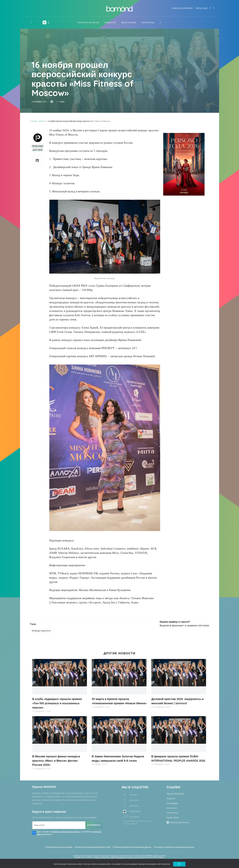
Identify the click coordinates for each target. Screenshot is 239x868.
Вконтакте (134, 800)
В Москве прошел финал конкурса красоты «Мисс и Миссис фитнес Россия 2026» (59, 760)
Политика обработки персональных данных (132, 847)
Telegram (134, 805)
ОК (179, 863)
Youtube (133, 794)
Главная (34, 121)
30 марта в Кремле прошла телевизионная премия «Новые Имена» (116, 703)
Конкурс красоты (41, 631)
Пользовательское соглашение (59, 847)
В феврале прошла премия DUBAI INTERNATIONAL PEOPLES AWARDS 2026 (177, 760)
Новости (110, 22)
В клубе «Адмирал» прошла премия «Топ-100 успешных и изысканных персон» (60, 703)
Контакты (148, 22)
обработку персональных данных (66, 831)
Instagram (134, 816)
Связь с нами (199, 8)
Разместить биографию (179, 8)
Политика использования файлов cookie (93, 847)
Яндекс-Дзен (135, 811)
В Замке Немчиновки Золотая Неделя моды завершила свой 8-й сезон (118, 760)
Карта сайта (173, 817)
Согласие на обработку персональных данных (174, 847)
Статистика (172, 812)
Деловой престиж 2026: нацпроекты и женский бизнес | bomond (179, 701)
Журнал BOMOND (89, 22)
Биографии (129, 22)
